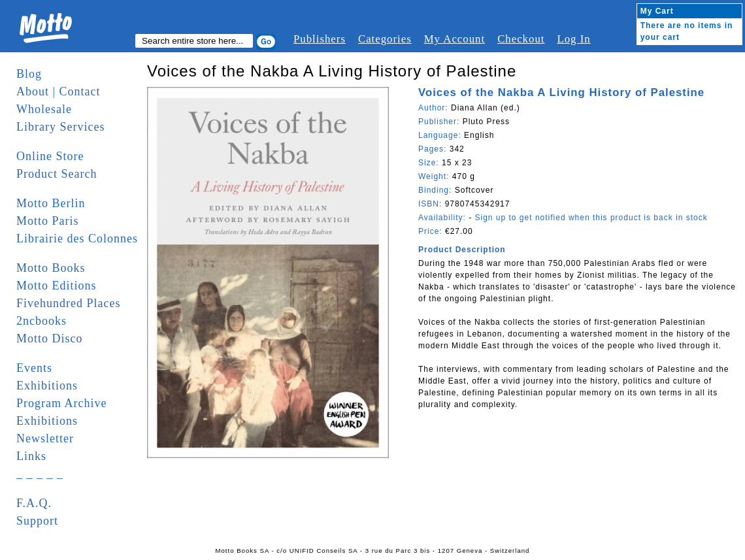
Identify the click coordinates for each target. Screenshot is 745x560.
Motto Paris (48, 221)
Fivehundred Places (68, 303)
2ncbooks (41, 321)
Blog (29, 74)
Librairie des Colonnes (77, 239)
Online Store (50, 156)
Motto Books (51, 268)
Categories (385, 39)
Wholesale (44, 109)
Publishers (320, 39)
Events (34, 368)
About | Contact (58, 91)
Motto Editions (57, 286)
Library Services (60, 127)
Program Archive (61, 403)
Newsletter (45, 438)
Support (37, 521)
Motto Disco (50, 338)
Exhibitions (47, 386)
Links (31, 456)
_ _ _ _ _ (40, 474)
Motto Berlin (51, 203)
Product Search (57, 174)
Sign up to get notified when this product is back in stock (591, 218)
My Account (455, 39)
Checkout (521, 39)
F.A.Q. (34, 503)
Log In (573, 39)
